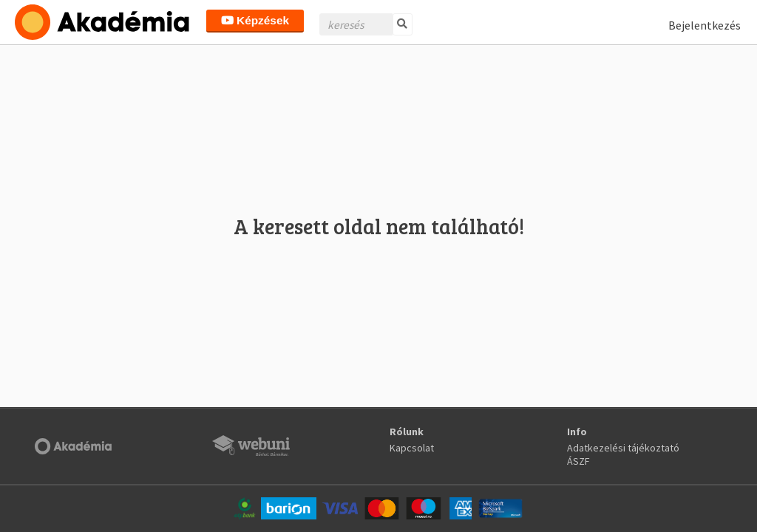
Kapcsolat (412, 448)
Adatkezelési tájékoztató (623, 448)
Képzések (255, 20)
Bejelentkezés (705, 25)
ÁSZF (578, 461)
